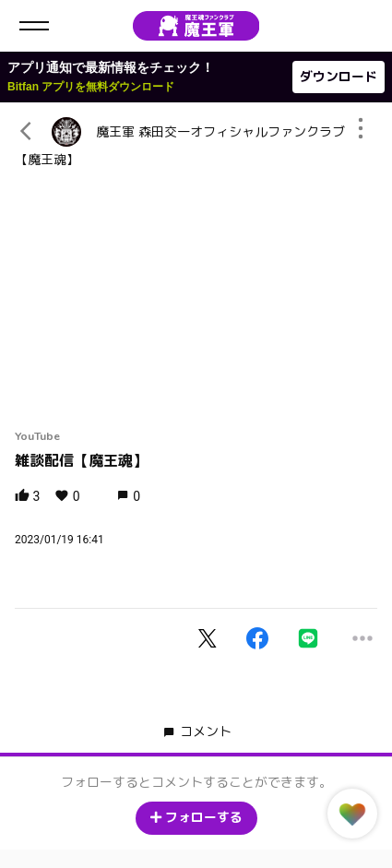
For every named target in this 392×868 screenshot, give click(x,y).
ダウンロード (339, 77)
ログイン (362, 26)
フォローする (196, 818)
